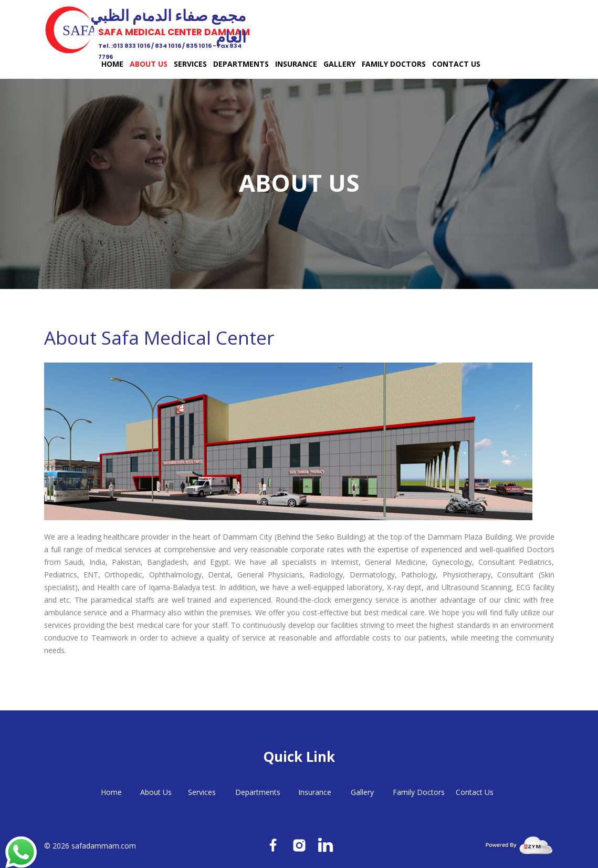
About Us (149, 64)
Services (190, 64)
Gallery (339, 64)
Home (112, 64)
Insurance (296, 64)
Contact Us (456, 64)
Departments (241, 64)
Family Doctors (394, 64)
